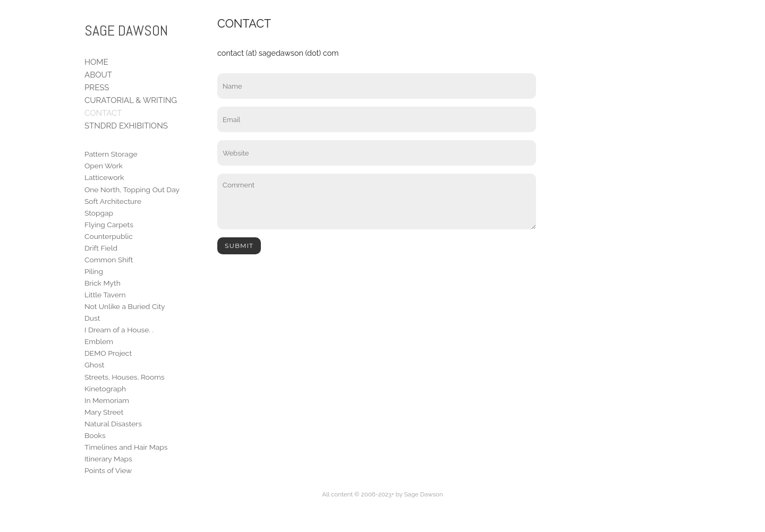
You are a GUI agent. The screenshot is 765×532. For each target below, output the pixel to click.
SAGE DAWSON (126, 31)
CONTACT (103, 113)
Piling (94, 271)
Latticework (104, 177)
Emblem (99, 341)
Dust (92, 318)
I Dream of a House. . (119, 330)
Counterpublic (109, 236)
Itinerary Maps (108, 459)
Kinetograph (105, 389)
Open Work (104, 166)
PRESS (97, 88)
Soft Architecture (113, 201)
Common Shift (109, 260)
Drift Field (101, 248)
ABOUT (98, 75)
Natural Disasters (113, 424)
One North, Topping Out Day (132, 190)
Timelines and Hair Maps (126, 447)
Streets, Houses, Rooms (125, 377)
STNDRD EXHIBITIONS (126, 126)
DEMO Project (108, 353)
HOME (96, 62)
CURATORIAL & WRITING (131, 100)
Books (95, 435)
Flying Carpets (109, 225)
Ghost (94, 365)
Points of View (108, 470)
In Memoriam (107, 400)
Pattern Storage (111, 154)
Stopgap (99, 213)
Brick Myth (103, 283)
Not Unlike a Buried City (125, 306)
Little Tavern (105, 295)
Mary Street (104, 412)
